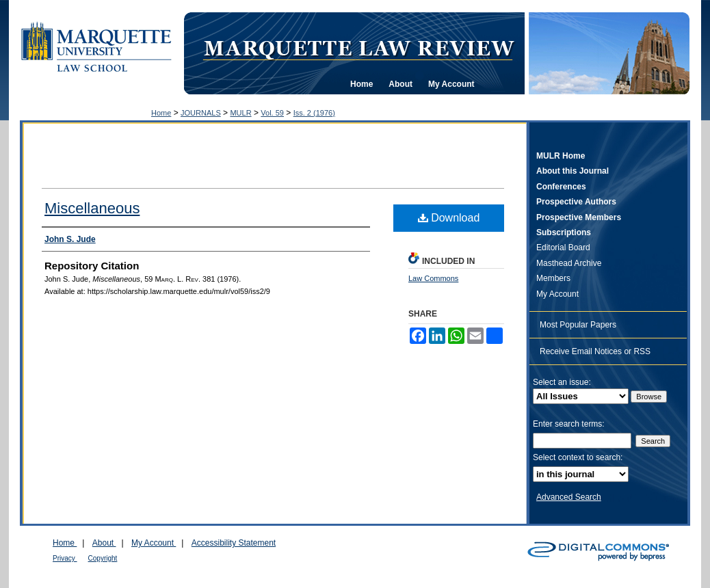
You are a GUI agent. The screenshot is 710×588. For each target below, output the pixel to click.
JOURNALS (201, 113)
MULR (240, 113)
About (104, 543)
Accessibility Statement (234, 543)
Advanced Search (569, 497)
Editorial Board (563, 248)
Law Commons (433, 278)
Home (161, 113)
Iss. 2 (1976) (314, 113)
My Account (557, 294)
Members (553, 278)
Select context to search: (578, 457)
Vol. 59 (272, 113)
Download (449, 218)
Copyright (103, 558)
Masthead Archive (569, 263)
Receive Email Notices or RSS (595, 351)
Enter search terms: (569, 424)
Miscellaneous (92, 208)
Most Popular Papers (578, 325)
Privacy (65, 558)
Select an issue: (562, 382)
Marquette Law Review (358, 47)
